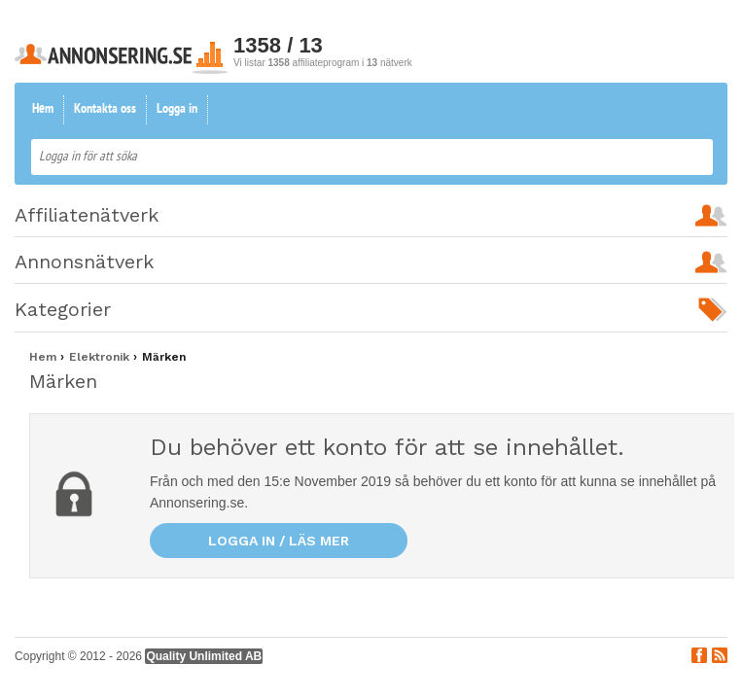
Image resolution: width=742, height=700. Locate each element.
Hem (43, 109)
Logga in (177, 109)
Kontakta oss (105, 109)
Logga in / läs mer (279, 541)
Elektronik (101, 357)
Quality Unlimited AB (204, 656)
